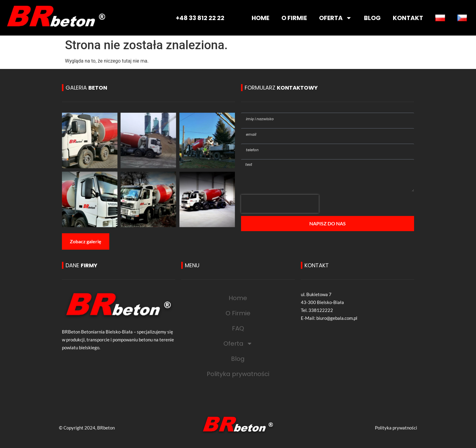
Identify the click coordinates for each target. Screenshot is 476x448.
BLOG (372, 18)
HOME (260, 18)
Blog (238, 359)
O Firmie (238, 313)
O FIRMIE (294, 18)
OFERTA (335, 18)
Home (238, 298)
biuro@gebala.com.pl (337, 318)
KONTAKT (408, 18)
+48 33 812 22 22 (200, 18)
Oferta (238, 344)
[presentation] (280, 204)
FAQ (238, 328)
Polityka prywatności (238, 374)
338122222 (321, 310)
